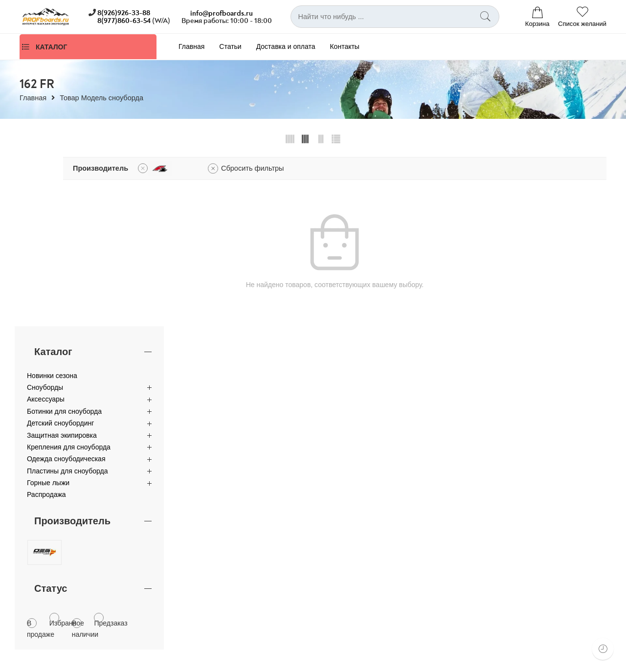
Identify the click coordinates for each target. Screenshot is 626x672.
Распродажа (46, 326)
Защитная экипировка (62, 266)
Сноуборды (45, 219)
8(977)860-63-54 (124, 21)
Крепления (484, 560)
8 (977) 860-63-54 (213, 518)
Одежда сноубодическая (66, 290)
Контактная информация (213, 537)
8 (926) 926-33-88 (213, 510)
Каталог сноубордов (499, 528)
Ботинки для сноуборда (64, 243)
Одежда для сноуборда (504, 623)
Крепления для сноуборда (69, 278)
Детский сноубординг (60, 254)
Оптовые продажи (202, 544)
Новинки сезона (52, 206)
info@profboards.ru (222, 13)
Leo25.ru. (102, 662)
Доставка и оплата (286, 46)
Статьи (230, 46)
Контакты (344, 46)
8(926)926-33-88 (124, 13)
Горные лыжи (48, 314)
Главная (191, 46)
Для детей (483, 575)
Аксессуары (46, 230)
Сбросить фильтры (368, 168)
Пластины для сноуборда (67, 302)
